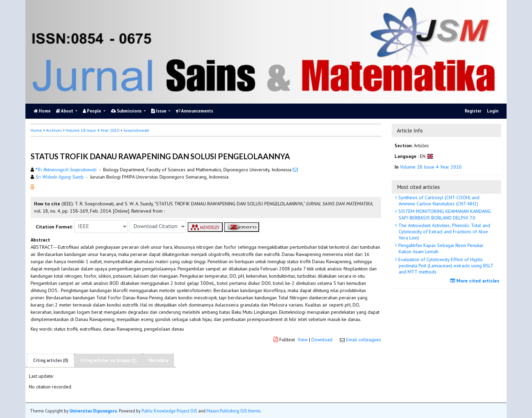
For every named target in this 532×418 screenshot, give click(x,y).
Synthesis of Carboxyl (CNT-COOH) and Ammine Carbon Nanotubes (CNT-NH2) (438, 201)
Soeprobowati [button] (136, 130)
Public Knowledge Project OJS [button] (169, 411)
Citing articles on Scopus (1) (108, 360)
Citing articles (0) (51, 360)
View (303, 340)
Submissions (127, 111)
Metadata (158, 360)
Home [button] (36, 130)
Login (493, 111)
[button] (32, 186)
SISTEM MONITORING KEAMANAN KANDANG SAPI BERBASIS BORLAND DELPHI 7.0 (444, 214)
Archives (54, 130)
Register (473, 111)
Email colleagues (364, 340)
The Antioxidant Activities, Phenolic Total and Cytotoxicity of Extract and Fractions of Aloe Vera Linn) (444, 232)
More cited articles (476, 281)
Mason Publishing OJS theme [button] (234, 411)
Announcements (195, 111)
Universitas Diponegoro (93, 411)
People (92, 111)
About (65, 111)
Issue (159, 111)
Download (322, 340)
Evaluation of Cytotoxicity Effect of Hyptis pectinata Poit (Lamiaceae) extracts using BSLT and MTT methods (445, 266)
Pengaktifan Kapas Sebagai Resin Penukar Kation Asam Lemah (440, 248)
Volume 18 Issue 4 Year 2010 (92, 130)
